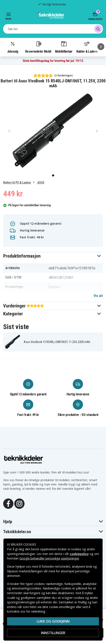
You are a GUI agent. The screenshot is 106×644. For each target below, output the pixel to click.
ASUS (41, 183)
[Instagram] (19, 503)
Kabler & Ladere (87, 47)
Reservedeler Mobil (38, 47)
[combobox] (53, 29)
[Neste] (101, 47)
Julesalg (13, 47)
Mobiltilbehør (64, 47)
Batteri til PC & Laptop (17, 183)
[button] (53, 256)
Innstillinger (53, 633)
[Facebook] (8, 503)
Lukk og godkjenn (53, 621)
